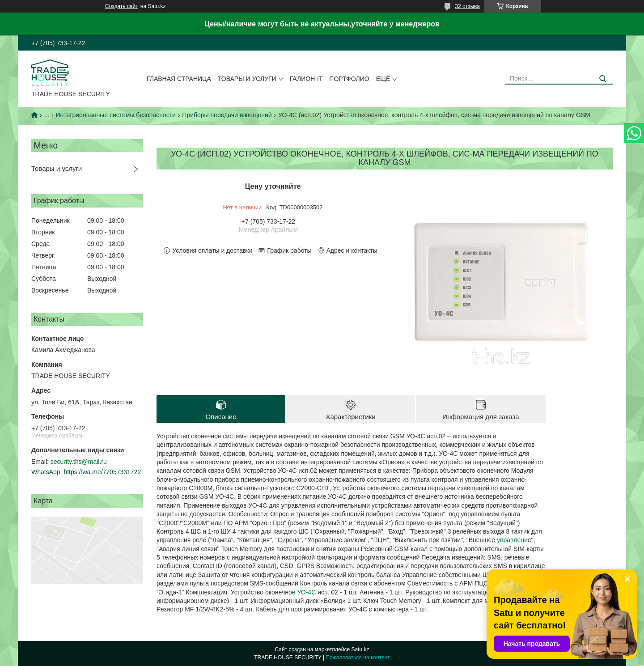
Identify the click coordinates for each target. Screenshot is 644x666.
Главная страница (179, 79)
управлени (511, 540)
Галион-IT (306, 79)
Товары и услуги (247, 79)
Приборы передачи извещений (227, 115)
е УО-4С (305, 592)
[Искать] (603, 79)
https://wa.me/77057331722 (102, 472)
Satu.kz (360, 649)
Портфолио (349, 79)
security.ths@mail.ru (79, 462)
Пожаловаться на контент (358, 658)
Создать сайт (122, 6)
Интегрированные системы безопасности (116, 115)
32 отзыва (467, 6)
